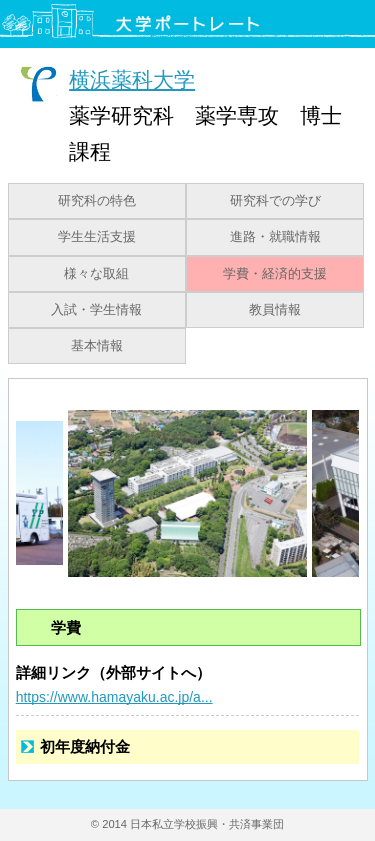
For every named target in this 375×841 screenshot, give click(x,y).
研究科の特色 (97, 201)
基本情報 (97, 346)
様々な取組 (96, 274)
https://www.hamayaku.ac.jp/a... (114, 697)
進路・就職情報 (275, 237)
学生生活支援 (97, 237)
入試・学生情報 (96, 310)
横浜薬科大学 (132, 79)
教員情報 (275, 310)
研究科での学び (275, 201)
